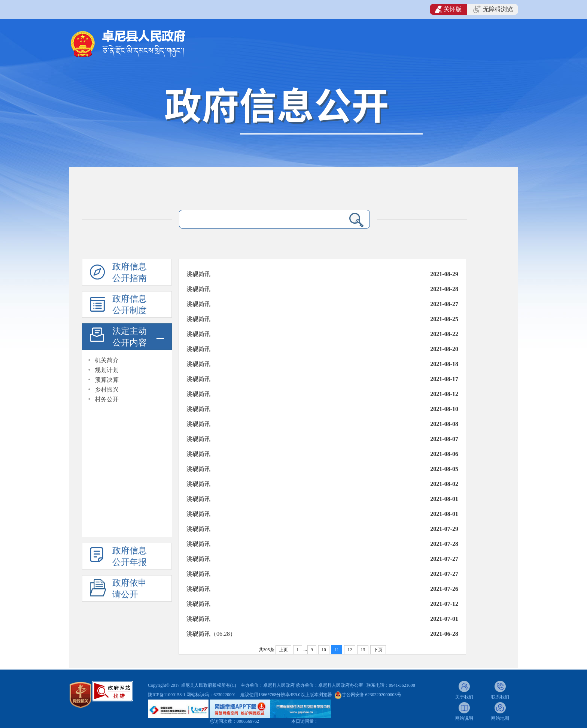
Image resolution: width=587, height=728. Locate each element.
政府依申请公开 (130, 589)
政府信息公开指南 (130, 272)
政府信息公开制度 (130, 305)
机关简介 (107, 360)
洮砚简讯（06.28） (211, 634)
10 (324, 650)
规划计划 (107, 370)
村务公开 (107, 399)
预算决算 (107, 380)
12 (350, 650)
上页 (283, 650)
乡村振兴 (107, 389)
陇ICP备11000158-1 (167, 695)
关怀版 (448, 9)
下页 (378, 650)
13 (363, 650)
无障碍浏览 (493, 9)
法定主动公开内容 (130, 337)
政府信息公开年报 (130, 556)
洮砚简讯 (198, 274)
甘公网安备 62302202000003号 (372, 695)
